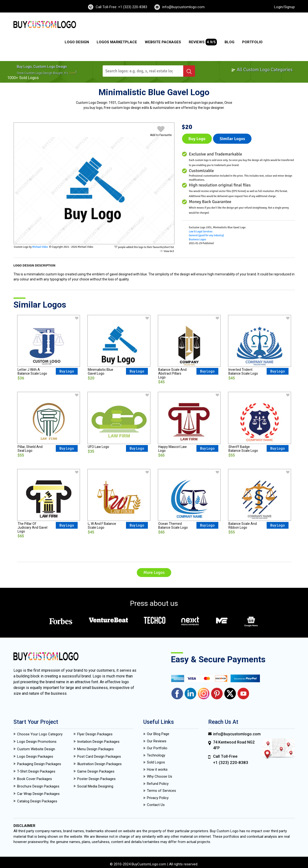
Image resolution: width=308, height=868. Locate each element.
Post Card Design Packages (99, 756)
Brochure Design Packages (38, 786)
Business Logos (198, 239)
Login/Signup (284, 7)
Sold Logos (156, 762)
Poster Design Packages (96, 779)
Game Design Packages (96, 771)
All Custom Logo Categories (262, 70)
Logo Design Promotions (37, 742)
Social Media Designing (95, 786)
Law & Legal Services (201, 232)
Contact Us (156, 805)
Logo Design (77, 42)
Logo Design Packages (35, 756)
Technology (156, 755)
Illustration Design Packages (99, 764)
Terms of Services (161, 791)
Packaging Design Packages (39, 764)
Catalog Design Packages (37, 801)
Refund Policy (158, 784)
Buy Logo (197, 139)
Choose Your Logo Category (40, 734)
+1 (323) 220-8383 (231, 763)
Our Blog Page (158, 734)
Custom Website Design (36, 749)
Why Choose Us (160, 776)
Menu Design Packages (95, 749)
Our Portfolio (157, 748)
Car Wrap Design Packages (38, 794)
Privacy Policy (158, 798)
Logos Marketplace (117, 42)
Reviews (203, 42)
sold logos (29, 78)
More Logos (154, 572)
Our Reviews (157, 741)
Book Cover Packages (35, 779)
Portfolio (252, 42)
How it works (157, 769)
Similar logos (232, 139)
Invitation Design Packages (98, 742)
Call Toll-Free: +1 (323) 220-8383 (121, 7)
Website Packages (163, 42)
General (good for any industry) (207, 235)
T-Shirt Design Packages (36, 771)
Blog (229, 42)
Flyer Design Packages (95, 734)
